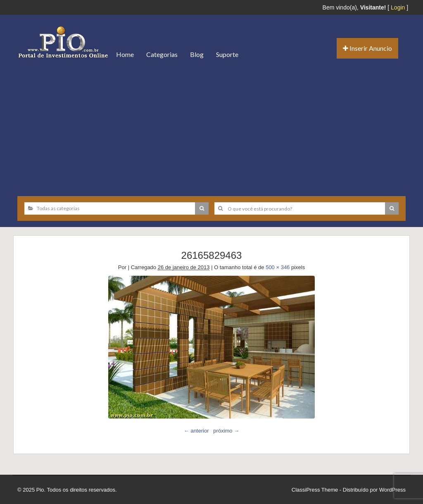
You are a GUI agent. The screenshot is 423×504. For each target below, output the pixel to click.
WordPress (392, 490)
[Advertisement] (211, 128)
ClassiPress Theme (315, 490)
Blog (197, 54)
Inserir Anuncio (367, 48)
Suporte (227, 54)
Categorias (162, 54)
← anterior (196, 431)
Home (125, 54)
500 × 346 (278, 267)
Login (398, 7)
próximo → (226, 431)
